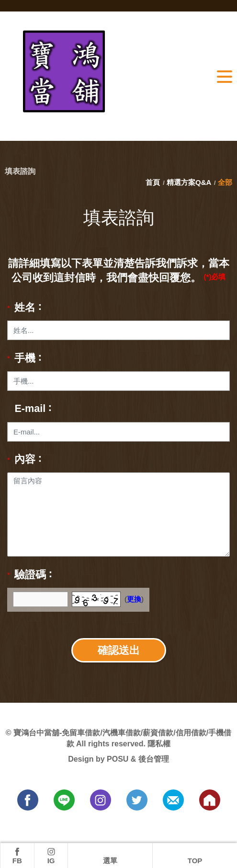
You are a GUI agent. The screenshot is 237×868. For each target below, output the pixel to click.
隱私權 (159, 744)
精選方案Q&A (189, 182)
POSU (118, 759)
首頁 (154, 182)
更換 (134, 599)
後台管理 (154, 759)
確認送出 (119, 650)
